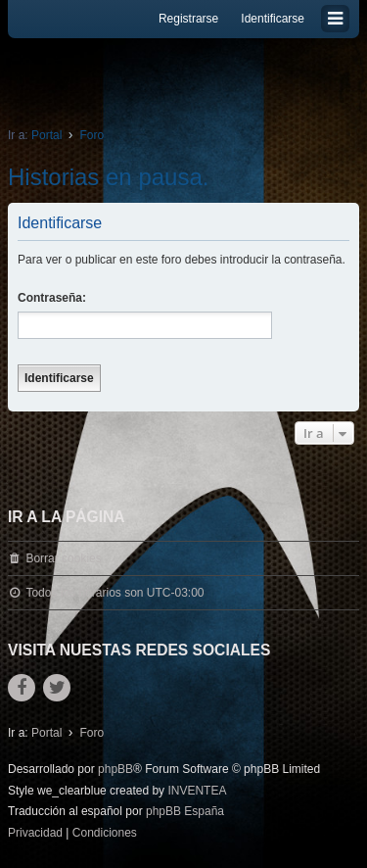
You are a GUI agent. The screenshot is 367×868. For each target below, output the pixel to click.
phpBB (115, 769)
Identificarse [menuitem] (273, 19)
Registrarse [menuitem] (188, 19)
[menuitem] (35, 834)
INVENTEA (197, 791)
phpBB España (185, 811)
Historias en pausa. (108, 177)
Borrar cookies (63, 558)
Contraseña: (52, 298)
